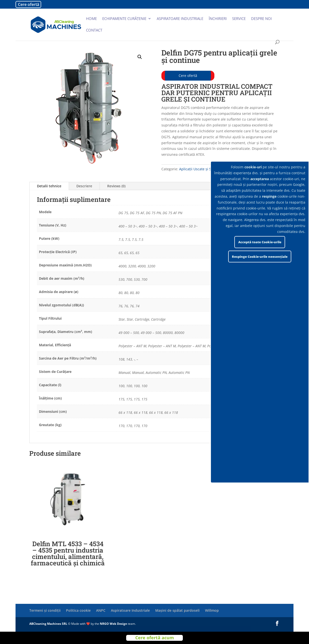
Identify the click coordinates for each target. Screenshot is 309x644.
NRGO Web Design (113, 624)
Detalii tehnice (49, 186)
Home (91, 19)
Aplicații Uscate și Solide (199, 169)
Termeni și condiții (45, 610)
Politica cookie (78, 610)
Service (239, 19)
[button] (140, 57)
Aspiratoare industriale (180, 19)
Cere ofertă (29, 4)
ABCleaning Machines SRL (49, 624)
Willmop (212, 610)
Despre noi (261, 19)
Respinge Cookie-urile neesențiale (260, 257)
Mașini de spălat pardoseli (177, 610)
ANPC (101, 610)
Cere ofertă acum (155, 638)
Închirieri (218, 19)
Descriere (84, 186)
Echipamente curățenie (124, 19)
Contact (94, 30)
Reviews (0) (116, 186)
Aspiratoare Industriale (130, 610)
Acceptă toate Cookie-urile (260, 242)
